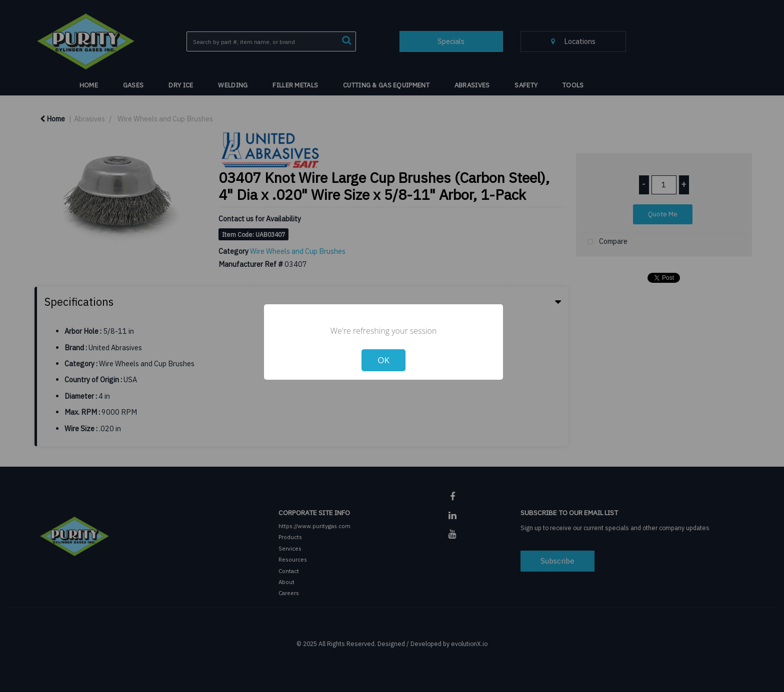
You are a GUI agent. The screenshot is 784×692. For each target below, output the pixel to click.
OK (383, 360)
